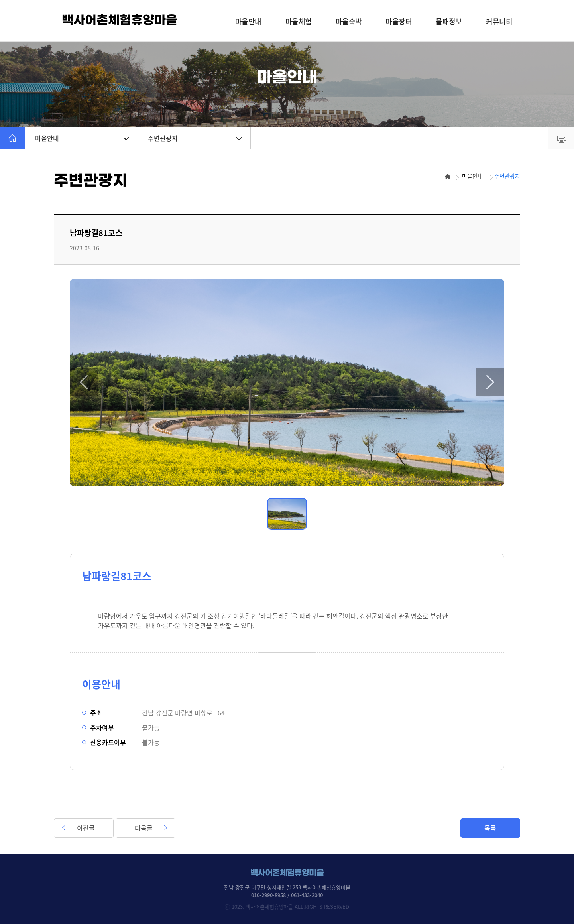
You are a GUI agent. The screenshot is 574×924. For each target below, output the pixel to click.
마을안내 (82, 138)
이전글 (86, 828)
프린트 (561, 138)
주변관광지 (195, 138)
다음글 (144, 828)
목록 (490, 828)
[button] (84, 382)
